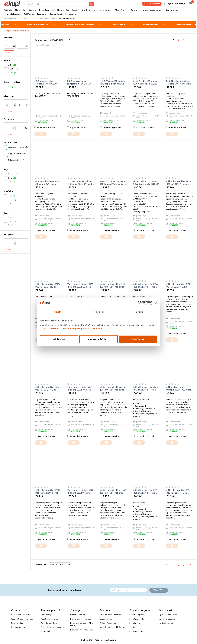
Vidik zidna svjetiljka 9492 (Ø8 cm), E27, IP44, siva (178, 285)
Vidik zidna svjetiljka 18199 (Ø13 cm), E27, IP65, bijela (80, 285)
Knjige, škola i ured (12, 14)
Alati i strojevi (121, 10)
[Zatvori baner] (156, 303)
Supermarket (172, 10)
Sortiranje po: (41, 40)
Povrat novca (135, 623)
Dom (31, 18)
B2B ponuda (71, 14)
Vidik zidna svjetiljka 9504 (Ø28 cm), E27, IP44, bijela (112, 285)
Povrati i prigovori (137, 615)
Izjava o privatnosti (167, 619)
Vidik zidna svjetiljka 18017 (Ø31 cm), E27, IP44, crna (80, 491)
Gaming (32, 10)
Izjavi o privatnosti (52, 328)
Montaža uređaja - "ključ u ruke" (113, 627)
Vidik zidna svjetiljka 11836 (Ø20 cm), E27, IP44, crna (178, 183)
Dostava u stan (106, 619)
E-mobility (86, 10)
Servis (132, 627)
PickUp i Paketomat (108, 623)
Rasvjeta (39, 18)
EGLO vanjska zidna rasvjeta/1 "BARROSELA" (46, 82)
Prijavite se (159, 590)
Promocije (42, 14)
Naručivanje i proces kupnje (82, 619)
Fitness (75, 10)
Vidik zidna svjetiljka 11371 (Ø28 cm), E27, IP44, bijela (146, 491)
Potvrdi (9, 52)
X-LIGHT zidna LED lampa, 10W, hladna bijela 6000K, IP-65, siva (146, 82)
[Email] (128, 590)
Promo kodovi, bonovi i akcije (82, 630)
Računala (8, 10)
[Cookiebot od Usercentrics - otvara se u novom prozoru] (140, 303)
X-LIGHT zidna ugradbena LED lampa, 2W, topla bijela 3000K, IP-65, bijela (113, 183)
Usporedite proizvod (45, 127)
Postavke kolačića (99, 339)
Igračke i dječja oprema (152, 10)
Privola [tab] (58, 312)
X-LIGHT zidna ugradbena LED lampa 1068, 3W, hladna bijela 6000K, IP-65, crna (81, 183)
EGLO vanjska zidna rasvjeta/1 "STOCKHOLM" (79, 82)
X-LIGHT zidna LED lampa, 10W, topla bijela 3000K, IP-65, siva (113, 82)
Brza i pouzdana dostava (110, 615)
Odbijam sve (59, 339)
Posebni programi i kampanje (53, 627)
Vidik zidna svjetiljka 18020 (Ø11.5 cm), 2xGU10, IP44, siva (47, 492)
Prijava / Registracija (174, 4)
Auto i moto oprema (103, 10)
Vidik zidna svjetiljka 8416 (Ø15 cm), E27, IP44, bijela (112, 389)
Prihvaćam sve (138, 339)
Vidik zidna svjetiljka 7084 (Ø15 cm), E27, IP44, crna (178, 491)
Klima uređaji (63, 10)
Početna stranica (10, 18)
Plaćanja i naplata (78, 615)
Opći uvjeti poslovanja (168, 615)
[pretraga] (92, 4)
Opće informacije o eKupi (22, 615)
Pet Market (29, 14)
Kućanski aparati (46, 10)
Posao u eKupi (17, 623)
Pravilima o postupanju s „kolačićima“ (83, 328)
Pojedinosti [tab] (99, 312)
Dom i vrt (135, 10)
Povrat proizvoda (137, 619)
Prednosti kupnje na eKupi (22, 619)
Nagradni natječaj (19, 627)
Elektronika (20, 10)
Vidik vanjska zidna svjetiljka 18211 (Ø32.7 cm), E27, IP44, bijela (178, 389)
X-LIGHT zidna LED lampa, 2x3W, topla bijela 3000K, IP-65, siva (146, 183)
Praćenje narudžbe (152, 4)
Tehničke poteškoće (49, 623)
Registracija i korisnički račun (53, 619)
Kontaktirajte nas (166, 623)
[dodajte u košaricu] (41, 134)
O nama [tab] (140, 312)
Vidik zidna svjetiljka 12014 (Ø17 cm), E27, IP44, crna (146, 389)
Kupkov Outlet (56, 14)
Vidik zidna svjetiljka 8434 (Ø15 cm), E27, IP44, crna (47, 389)
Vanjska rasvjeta (51, 18)
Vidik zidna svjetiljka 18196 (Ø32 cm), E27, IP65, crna (47, 285)
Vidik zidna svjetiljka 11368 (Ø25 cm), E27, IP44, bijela (146, 285)
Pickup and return (137, 631)
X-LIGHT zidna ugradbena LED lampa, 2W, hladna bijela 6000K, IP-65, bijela (47, 183)
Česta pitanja (46, 615)
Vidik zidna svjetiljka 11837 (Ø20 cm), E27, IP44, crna (113, 491)
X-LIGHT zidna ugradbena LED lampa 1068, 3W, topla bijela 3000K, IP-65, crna (178, 82)
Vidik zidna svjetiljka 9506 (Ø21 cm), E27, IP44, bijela (80, 389)
